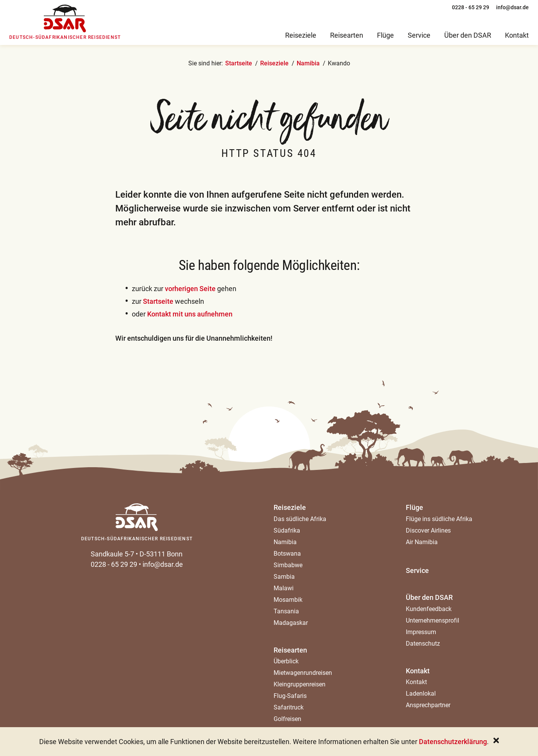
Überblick (286, 661)
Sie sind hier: (206, 63)
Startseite (239, 63)
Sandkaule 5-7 (112, 554)
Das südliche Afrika (300, 519)
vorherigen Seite (190, 289)
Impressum (421, 632)
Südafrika (287, 530)
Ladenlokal (421, 694)
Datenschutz (423, 644)
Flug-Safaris (290, 696)
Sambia (284, 577)
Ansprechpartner (428, 705)
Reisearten (290, 650)
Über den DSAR (429, 597)
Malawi (284, 588)
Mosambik (288, 600)
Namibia (308, 63)
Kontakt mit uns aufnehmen (190, 314)
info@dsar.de (163, 564)
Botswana (287, 554)
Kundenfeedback (429, 609)
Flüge (414, 507)
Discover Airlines (428, 530)
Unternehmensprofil (433, 620)
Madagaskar (291, 623)
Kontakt (418, 671)
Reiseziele (274, 63)
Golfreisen (287, 719)
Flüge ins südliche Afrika (439, 519)
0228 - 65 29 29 (114, 564)
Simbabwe (288, 565)
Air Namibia (422, 542)
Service (417, 570)
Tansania (286, 611)
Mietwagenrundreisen (303, 673)
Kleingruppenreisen (300, 684)
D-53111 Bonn (161, 554)
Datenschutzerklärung (453, 742)
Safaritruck (289, 707)
